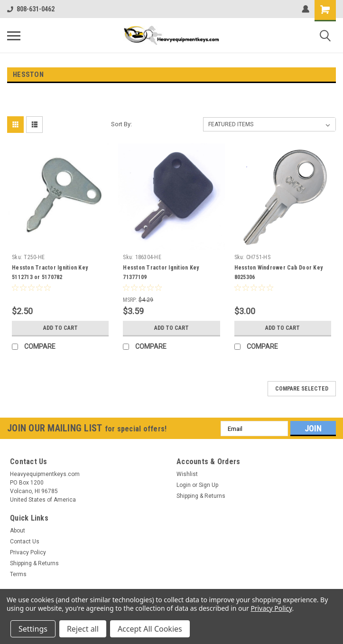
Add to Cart (60, 328)
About (18, 531)
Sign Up (209, 485)
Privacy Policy (28, 552)
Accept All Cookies (150, 629)
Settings (33, 629)
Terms (18, 574)
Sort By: (121, 124)
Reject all (83, 629)
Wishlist (187, 474)
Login (184, 485)
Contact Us (25, 541)
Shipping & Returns (201, 496)
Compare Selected (302, 389)
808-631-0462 (31, 9)
